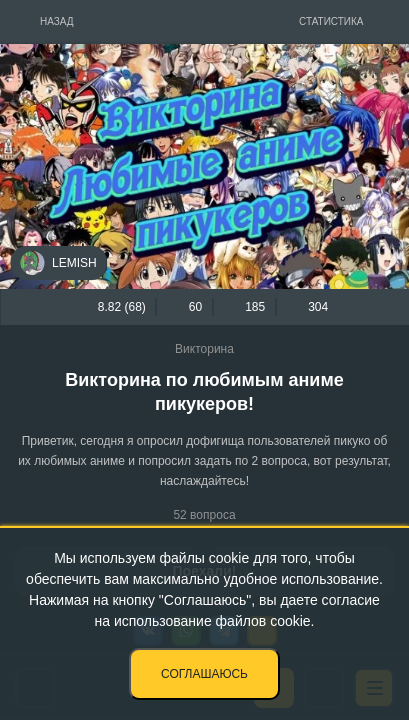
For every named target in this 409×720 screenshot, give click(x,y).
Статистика (331, 21)
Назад (57, 21)
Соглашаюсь (204, 674)
